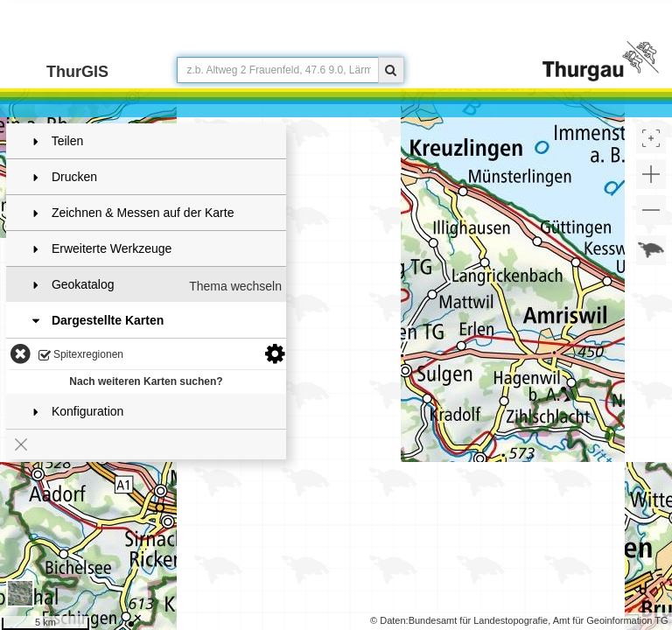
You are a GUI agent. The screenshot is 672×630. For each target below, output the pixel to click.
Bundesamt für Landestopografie (479, 620)
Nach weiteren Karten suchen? (146, 381)
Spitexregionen (81, 356)
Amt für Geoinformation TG (611, 620)
